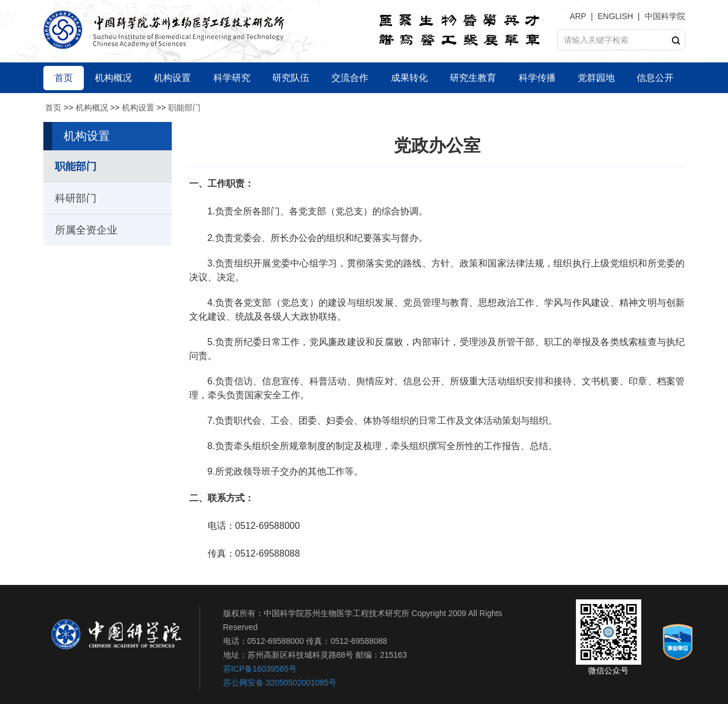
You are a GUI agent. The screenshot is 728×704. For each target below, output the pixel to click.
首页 (53, 108)
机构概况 (92, 108)
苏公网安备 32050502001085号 (280, 683)
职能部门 (184, 108)
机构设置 (138, 108)
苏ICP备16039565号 (260, 669)
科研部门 (76, 198)
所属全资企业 (86, 230)
